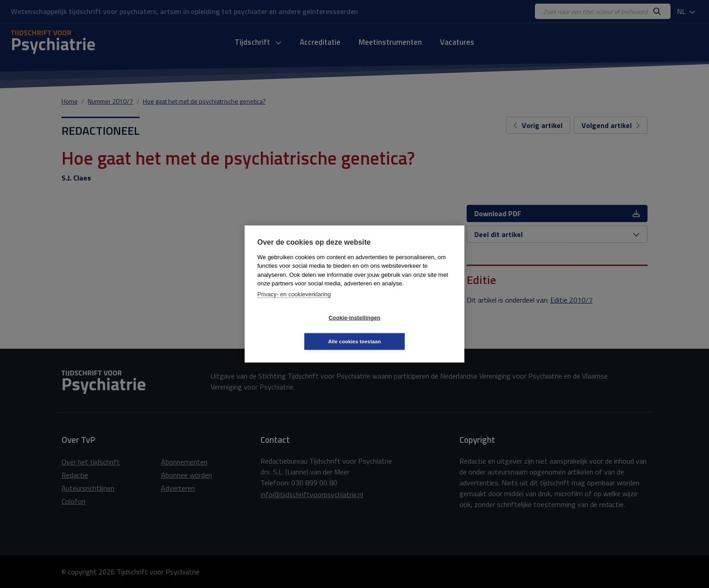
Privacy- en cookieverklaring (294, 306)
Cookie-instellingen (301, 330)
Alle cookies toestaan (409, 329)
